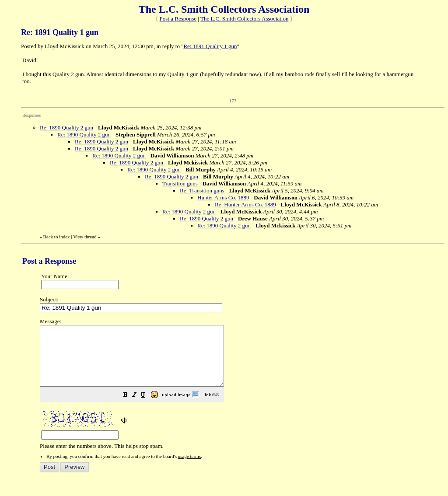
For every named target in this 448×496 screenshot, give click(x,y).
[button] (147, 408)
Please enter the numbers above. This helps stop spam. (239, 390)
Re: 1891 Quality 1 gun (210, 46)
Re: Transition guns (202, 190)
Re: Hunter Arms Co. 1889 (245, 204)
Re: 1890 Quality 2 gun (66, 127)
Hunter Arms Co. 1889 (223, 197)
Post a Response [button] (178, 19)
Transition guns (180, 183)
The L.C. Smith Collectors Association (245, 19)
